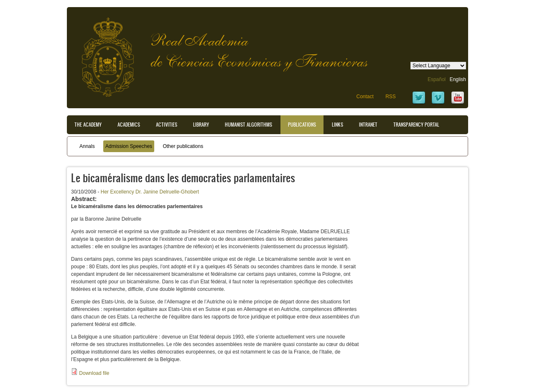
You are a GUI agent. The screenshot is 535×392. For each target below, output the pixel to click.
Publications (302, 125)
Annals (87, 146)
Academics (129, 125)
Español (437, 79)
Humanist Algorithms (248, 125)
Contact (365, 97)
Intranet (368, 125)
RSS (391, 97)
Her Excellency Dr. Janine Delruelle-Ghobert (150, 192)
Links (338, 125)
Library (201, 125)
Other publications (183, 146)
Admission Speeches (129, 146)
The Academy (88, 125)
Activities (167, 125)
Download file (94, 373)
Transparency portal (416, 125)
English (458, 79)
